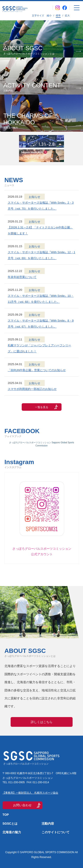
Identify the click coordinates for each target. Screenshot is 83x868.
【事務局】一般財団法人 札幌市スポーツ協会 (30, 793)
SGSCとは (10, 824)
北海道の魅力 (12, 832)
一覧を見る (42, 407)
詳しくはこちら (42, 722)
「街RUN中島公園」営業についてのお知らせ (37, 370)
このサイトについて (56, 832)
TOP (6, 815)
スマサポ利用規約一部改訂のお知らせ (32, 389)
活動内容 (48, 824)
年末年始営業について (22, 277)
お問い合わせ (22, 805)
